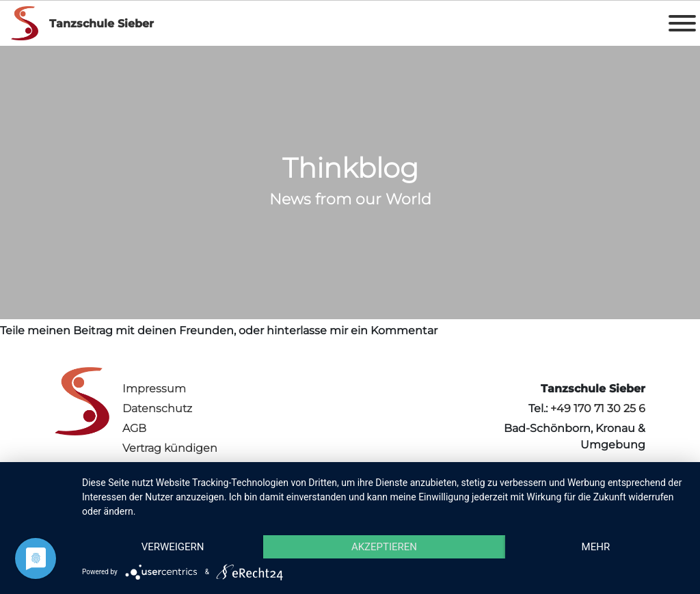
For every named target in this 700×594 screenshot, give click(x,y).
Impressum (154, 389)
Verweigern (173, 547)
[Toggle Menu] (682, 23)
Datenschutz (157, 408)
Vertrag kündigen (170, 448)
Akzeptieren (384, 547)
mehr (596, 547)
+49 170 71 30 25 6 (598, 408)
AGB (134, 428)
